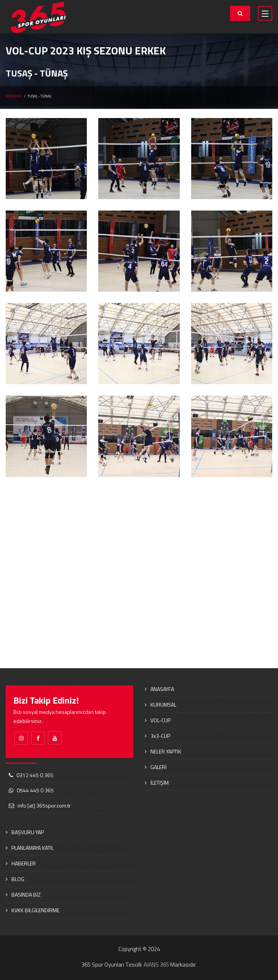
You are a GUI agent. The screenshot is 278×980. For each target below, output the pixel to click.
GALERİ (158, 767)
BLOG (18, 879)
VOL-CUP (161, 720)
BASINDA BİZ (26, 895)
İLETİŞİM (160, 783)
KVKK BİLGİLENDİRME (35, 910)
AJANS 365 (156, 965)
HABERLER (24, 863)
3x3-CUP (160, 736)
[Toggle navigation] (265, 13)
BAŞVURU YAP (28, 832)
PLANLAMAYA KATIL (33, 848)
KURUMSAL (163, 705)
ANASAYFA (14, 96)
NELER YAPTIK (166, 751)
